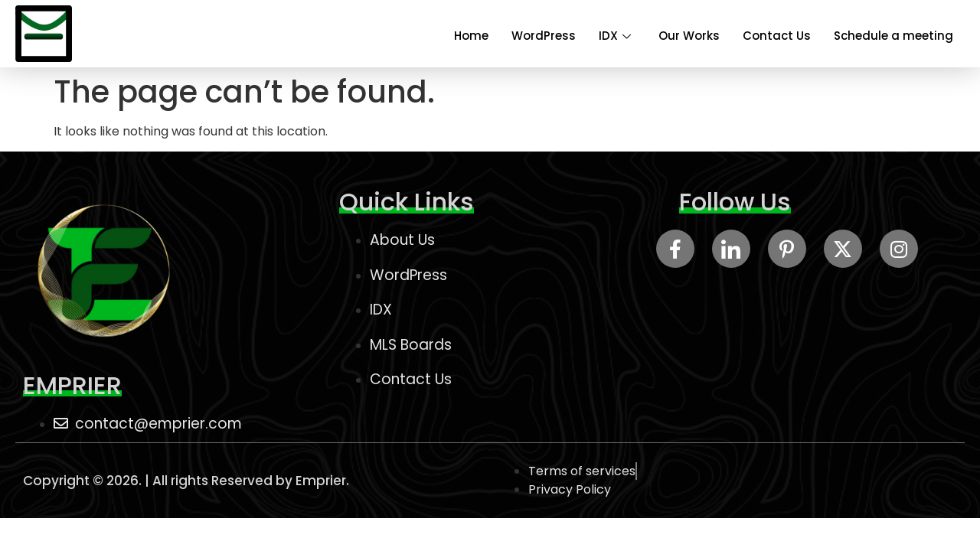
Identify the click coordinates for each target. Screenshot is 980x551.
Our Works (689, 36)
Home (471, 36)
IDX (615, 36)
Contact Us (777, 36)
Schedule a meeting (893, 36)
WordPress (544, 36)
